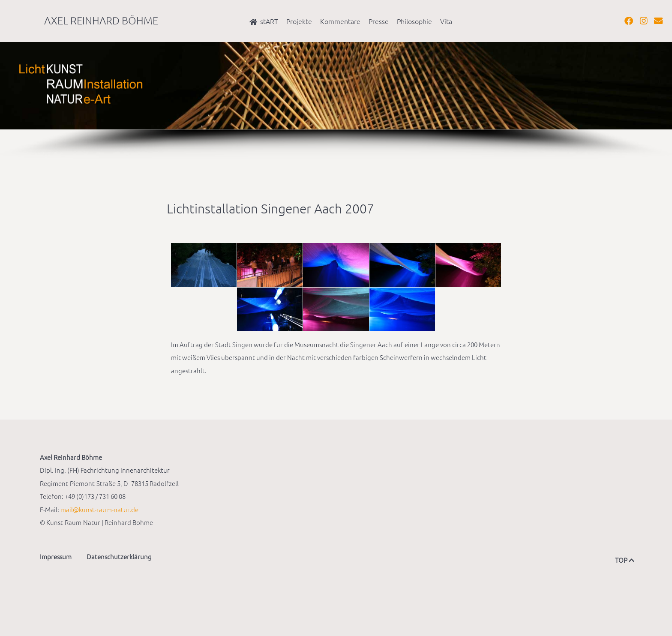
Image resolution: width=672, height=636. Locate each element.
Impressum (56, 556)
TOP (624, 560)
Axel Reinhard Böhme (101, 20)
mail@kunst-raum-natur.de (99, 509)
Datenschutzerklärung (119, 556)
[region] (336, 101)
